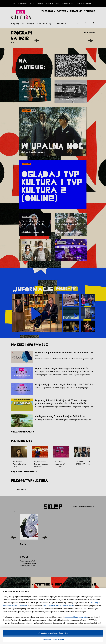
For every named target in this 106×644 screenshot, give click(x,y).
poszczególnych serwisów (76, 617)
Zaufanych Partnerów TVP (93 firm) (58, 606)
